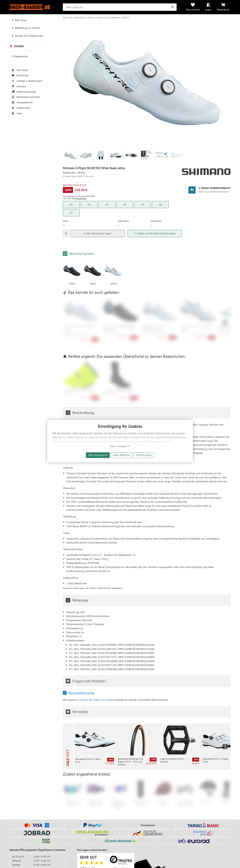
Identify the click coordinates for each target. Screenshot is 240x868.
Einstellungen (144, 455)
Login (208, 9)
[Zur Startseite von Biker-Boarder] (33, 7)
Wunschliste (193, 9)
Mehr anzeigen (120, 446)
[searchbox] (120, 7)
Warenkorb (223, 9)
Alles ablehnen (122, 455)
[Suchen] (173, 7)
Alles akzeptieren (98, 455)
